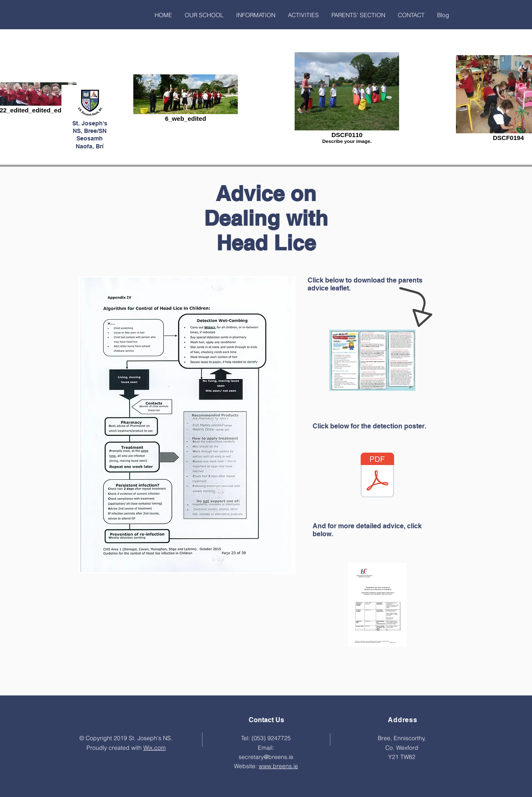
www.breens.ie (278, 766)
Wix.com (155, 748)
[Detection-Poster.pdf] (377, 476)
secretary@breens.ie (266, 757)
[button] (204, 15)
